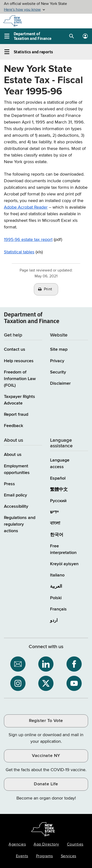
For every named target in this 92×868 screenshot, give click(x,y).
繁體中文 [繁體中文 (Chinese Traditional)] (59, 490)
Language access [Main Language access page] (60, 464)
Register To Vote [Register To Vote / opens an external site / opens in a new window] (46, 721)
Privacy (57, 361)
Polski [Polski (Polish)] (56, 598)
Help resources (19, 361)
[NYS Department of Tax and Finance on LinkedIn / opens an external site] (46, 664)
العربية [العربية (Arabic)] (56, 586)
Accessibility (16, 507)
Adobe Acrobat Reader (26, 207)
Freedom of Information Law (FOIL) (20, 379)
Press (9, 484)
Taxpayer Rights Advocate (20, 400)
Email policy (15, 495)
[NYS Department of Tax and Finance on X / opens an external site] (46, 683)
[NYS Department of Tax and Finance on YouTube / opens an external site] (74, 683)
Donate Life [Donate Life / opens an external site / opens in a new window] (46, 784)
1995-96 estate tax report (28, 240)
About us (13, 455)
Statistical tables (19, 252)
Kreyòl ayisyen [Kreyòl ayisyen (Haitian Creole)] (64, 564)
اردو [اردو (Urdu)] (54, 620)
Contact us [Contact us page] (15, 349)
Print (48, 289)
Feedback (13, 426)
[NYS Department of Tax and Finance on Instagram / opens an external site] (18, 683)
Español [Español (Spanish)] (58, 478)
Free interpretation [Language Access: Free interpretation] (63, 549)
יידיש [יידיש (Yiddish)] (54, 512)
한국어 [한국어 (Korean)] (57, 535)
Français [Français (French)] (58, 609)
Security (58, 372)
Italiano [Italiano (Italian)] (57, 575)
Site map (59, 349)
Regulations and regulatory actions (20, 524)
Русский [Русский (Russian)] (58, 501)
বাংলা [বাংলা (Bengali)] (55, 523)
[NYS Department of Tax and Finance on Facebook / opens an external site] (74, 664)
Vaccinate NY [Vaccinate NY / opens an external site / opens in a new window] (46, 756)
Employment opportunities (17, 469)
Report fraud (16, 415)
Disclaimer (60, 383)
